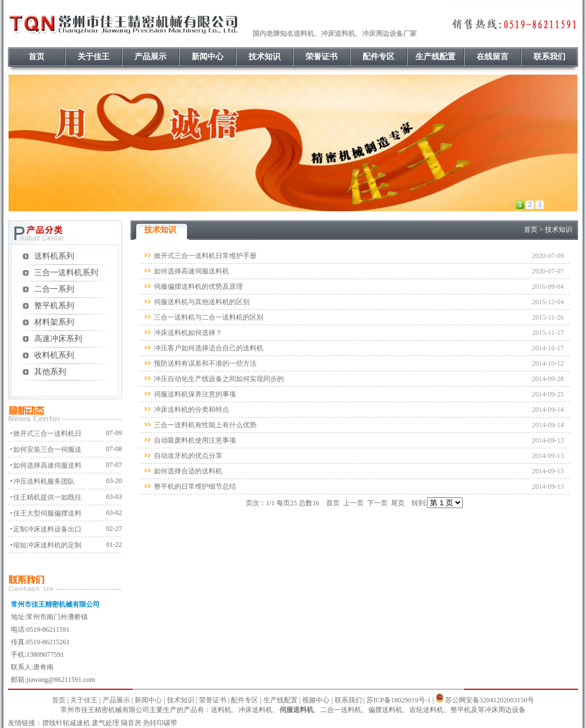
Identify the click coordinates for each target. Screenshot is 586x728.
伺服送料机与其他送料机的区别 (202, 302)
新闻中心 (207, 57)
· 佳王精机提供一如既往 (45, 497)
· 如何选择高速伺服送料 (45, 465)
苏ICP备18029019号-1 (399, 700)
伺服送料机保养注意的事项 (195, 394)
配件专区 (379, 57)
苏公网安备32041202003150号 (490, 700)
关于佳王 (93, 57)
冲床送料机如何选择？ (188, 333)
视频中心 (316, 700)
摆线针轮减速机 (66, 723)
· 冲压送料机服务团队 (41, 481)
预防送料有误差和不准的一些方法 (205, 363)
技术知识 (264, 57)
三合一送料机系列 (66, 273)
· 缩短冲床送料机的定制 (45, 545)
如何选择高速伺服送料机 (192, 271)
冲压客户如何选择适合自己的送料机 (209, 348)
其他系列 (50, 372)
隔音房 (131, 723)
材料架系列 (54, 322)
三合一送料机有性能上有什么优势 (205, 425)
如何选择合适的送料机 (188, 471)
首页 (36, 57)
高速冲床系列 (58, 339)
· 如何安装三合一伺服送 (45, 449)
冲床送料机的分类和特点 (192, 410)
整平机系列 (54, 306)
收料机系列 (54, 355)
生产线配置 (436, 57)
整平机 (461, 710)
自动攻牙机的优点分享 (188, 456)
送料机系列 (54, 256)
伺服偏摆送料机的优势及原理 (198, 287)
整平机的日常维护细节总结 (195, 486)
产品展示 (150, 57)
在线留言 (493, 57)
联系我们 (550, 57)
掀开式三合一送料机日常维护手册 (205, 256)
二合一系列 (54, 289)
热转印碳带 (160, 723)
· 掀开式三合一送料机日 (45, 433)
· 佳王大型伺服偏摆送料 (45, 513)
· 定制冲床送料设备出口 (45, 529)
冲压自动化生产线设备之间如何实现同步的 (219, 379)
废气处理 (105, 723)
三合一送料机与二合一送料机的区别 (209, 317)
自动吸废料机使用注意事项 (195, 440)
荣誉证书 (322, 57)
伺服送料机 (296, 710)
